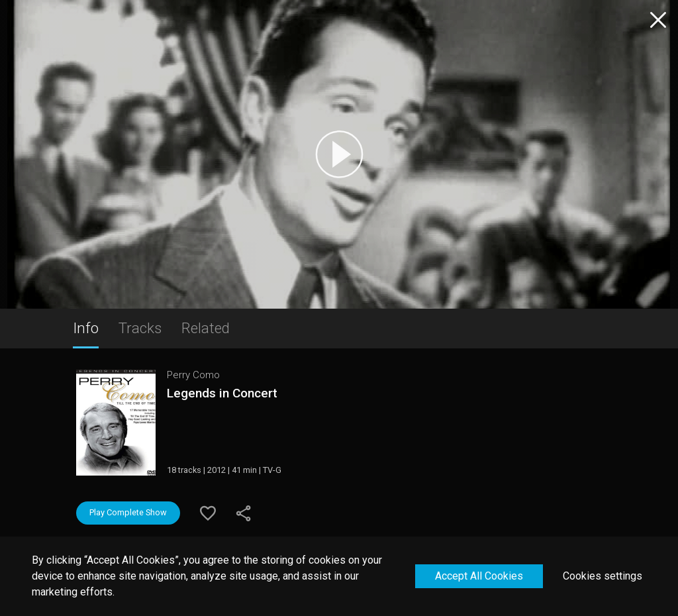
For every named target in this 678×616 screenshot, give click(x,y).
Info (86, 328)
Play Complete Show (128, 512)
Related (206, 328)
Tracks (140, 328)
